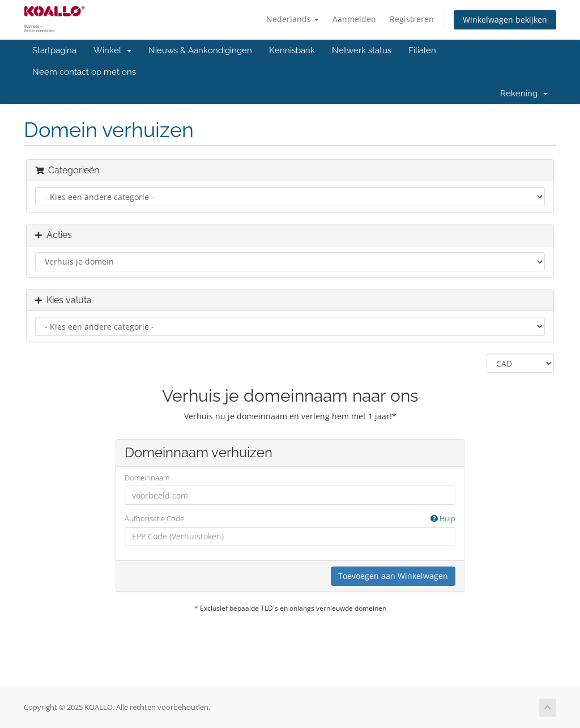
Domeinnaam (147, 478)
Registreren (412, 19)
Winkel (112, 50)
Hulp (443, 518)
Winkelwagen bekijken (505, 20)
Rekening (524, 93)
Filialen (422, 50)
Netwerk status (362, 50)
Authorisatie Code (290, 519)
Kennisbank (292, 50)
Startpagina (54, 50)
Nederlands (293, 19)
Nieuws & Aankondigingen (200, 50)
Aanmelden (354, 19)
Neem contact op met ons (84, 72)
